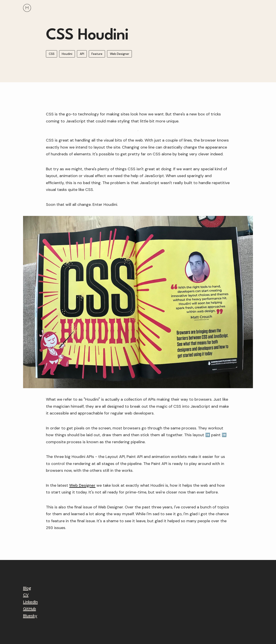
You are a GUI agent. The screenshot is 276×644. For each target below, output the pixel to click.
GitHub (30, 609)
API (82, 54)
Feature (97, 54)
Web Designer (120, 54)
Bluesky (30, 616)
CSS (52, 54)
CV (26, 595)
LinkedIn (30, 602)
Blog (27, 588)
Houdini (67, 54)
